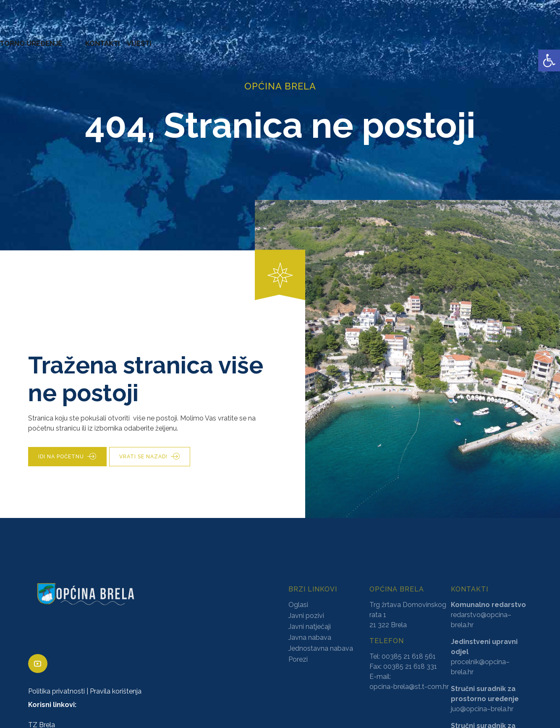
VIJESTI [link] (541, 38)
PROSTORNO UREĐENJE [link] (439, 38)
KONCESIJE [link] (247, 38)
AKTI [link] (214, 38)
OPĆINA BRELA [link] (33, 38)
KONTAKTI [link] (504, 38)
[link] (549, 60)
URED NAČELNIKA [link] (95, 38)
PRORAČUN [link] (330, 38)
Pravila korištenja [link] (116, 692)
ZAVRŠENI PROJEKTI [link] (165, 38)
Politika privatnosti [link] (56, 692)
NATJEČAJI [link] (374, 38)
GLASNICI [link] (288, 38)
